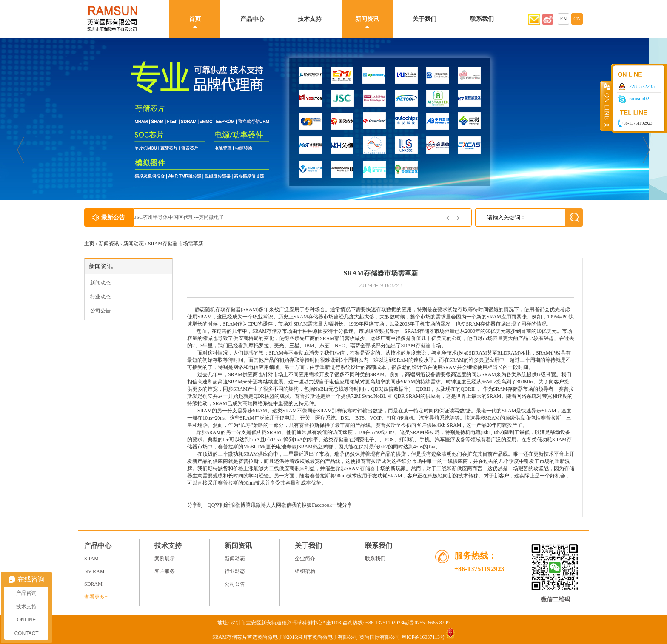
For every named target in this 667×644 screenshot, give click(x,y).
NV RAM (94, 571)
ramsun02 (639, 99)
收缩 (606, 106)
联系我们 (482, 19)
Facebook (322, 505)
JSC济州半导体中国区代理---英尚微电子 (187, 217)
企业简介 (305, 559)
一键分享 (342, 505)
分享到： (197, 505)
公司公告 (100, 311)
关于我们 (425, 19)
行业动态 (100, 297)
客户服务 (165, 571)
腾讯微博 (256, 505)
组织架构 (305, 571)
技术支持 (310, 19)
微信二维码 (556, 600)
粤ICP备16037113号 (423, 637)
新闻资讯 (367, 19)
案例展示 (165, 559)
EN (564, 19)
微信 (286, 505)
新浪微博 (235, 505)
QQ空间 (216, 505)
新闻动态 (134, 244)
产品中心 (252, 19)
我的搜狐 (302, 505)
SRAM (250, 309)
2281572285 (642, 86)
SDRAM (93, 584)
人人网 (274, 505)
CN (577, 19)
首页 (195, 19)
